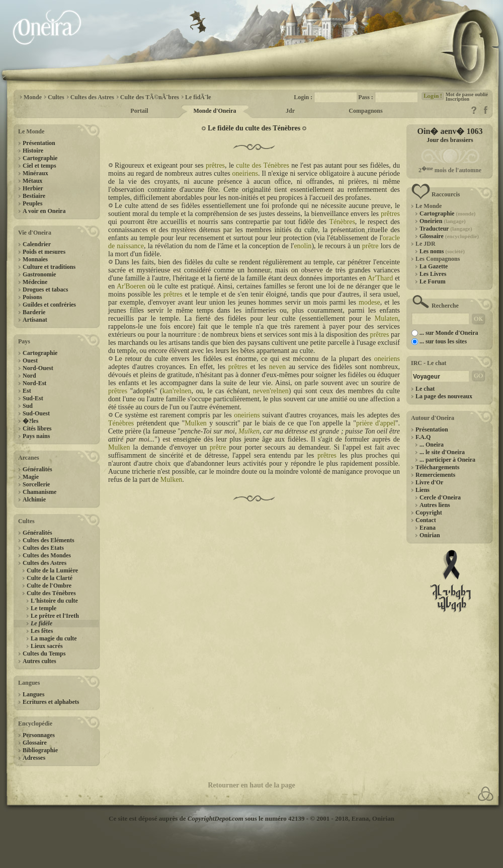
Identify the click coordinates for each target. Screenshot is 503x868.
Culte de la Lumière (52, 570)
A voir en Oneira (44, 211)
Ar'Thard (380, 278)
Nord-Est (34, 383)
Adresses (34, 758)
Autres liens (435, 505)
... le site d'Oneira (442, 452)
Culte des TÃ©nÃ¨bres (150, 97)
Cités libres (37, 428)
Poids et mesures (44, 252)
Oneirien (443, 221)
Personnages (39, 735)
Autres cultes (39, 661)
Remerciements (435, 475)
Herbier (33, 188)
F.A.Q (423, 437)
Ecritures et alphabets (51, 702)
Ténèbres (342, 222)
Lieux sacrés (47, 646)
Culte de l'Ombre (49, 586)
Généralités (37, 469)
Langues (33, 694)
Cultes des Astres (45, 563)
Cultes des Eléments (49, 540)
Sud (28, 406)
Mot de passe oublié (467, 94)
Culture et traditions (49, 267)
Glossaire (35, 743)
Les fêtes (42, 631)
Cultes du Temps (44, 654)
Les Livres (433, 274)
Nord (29, 376)
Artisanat (35, 320)
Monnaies (35, 259)
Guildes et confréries (49, 305)
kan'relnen (177, 391)
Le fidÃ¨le (198, 97)
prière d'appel (376, 423)
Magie (31, 477)
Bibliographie (40, 750)
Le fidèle (41, 623)
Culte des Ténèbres (51, 593)
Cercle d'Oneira (440, 497)
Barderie (34, 312)
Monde (33, 97)
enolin (303, 246)
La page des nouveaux (444, 396)
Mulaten (387, 318)
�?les (30, 421)
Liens (423, 490)
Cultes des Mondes (47, 555)
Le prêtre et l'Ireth (55, 616)
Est (27, 391)
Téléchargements (437, 467)
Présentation (39, 143)
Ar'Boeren (131, 286)
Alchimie (34, 499)
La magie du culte (54, 638)
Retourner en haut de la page (251, 785)
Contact (426, 520)
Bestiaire (34, 196)
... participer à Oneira (447, 460)
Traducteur (446, 229)
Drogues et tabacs (45, 290)
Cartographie (40, 158)
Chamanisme (39, 492)
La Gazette (434, 266)
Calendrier (37, 244)
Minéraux (35, 173)
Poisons (32, 297)
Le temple (44, 608)
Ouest (30, 360)
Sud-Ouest (36, 413)
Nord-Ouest (38, 368)
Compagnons (365, 111)
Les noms (442, 251)
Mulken (196, 423)
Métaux (32, 181)
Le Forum (433, 281)
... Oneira (432, 445)
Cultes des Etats (43, 548)
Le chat (425, 389)
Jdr (290, 111)
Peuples (32, 203)
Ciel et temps (39, 166)
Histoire (33, 151)
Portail (139, 111)
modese (369, 302)
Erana (428, 528)
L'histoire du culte (54, 601)
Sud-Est (33, 398)
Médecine (35, 282)
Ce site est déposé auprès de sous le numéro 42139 (206, 818)
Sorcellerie (36, 484)
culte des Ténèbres (263, 165)
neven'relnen (271, 391)
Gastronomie (39, 274)
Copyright (429, 513)
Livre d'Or (429, 482)
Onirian (430, 535)
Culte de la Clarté (50, 578)
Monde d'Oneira (215, 111)
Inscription (457, 99)
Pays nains (36, 436)
